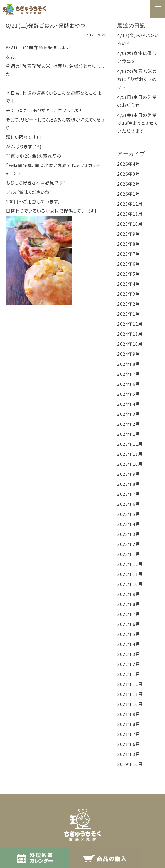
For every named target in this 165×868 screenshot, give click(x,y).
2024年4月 (129, 404)
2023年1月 (129, 554)
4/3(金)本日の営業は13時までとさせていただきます (138, 123)
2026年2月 (129, 184)
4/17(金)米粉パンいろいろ (138, 39)
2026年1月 (129, 194)
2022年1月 (129, 674)
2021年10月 (130, 704)
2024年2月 (129, 424)
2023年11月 (130, 454)
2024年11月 (130, 334)
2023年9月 (129, 474)
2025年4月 (129, 284)
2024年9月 (129, 354)
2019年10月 (130, 764)
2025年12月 (130, 204)
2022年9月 (129, 594)
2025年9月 (129, 234)
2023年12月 (130, 444)
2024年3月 (129, 414)
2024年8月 (129, 364)
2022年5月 (129, 634)
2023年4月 (129, 524)
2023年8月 (129, 484)
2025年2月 (129, 304)
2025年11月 (130, 214)
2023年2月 (129, 544)
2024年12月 (130, 324)
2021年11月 (130, 694)
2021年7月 (129, 734)
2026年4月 (129, 164)
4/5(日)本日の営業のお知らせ (137, 101)
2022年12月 (130, 564)
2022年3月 (129, 654)
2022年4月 (129, 644)
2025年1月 (129, 314)
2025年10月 (130, 224)
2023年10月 (130, 464)
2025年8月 (129, 244)
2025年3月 (129, 294)
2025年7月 (129, 254)
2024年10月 (130, 344)
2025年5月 (129, 274)
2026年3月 (129, 174)
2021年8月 (129, 724)
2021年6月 (129, 744)
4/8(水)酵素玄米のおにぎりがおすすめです (137, 79)
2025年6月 (129, 264)
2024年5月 (129, 394)
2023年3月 (129, 534)
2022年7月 (129, 614)
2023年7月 (129, 494)
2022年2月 (129, 664)
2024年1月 (129, 434)
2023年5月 (129, 514)
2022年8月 (129, 604)
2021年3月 (129, 754)
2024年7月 (129, 374)
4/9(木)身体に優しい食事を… (137, 57)
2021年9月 (129, 714)
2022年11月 (130, 574)
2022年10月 (130, 584)
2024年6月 (129, 384)
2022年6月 (129, 624)
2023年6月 (129, 504)
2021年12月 (130, 684)
